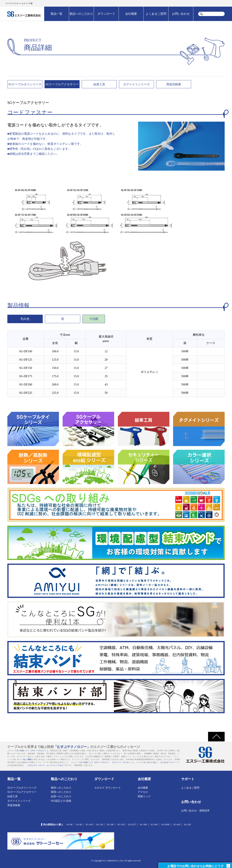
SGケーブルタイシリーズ (25, 84)
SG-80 (70, 825)
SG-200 (110, 825)
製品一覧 (57, 14)
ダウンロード (106, 14)
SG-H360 (165, 825)
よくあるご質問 (156, 14)
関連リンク (144, 796)
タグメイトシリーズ (136, 84)
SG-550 (187, 825)
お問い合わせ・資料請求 (195, 811)
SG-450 (177, 825)
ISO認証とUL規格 (61, 801)
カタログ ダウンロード (108, 788)
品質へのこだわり (61, 796)
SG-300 (143, 825)
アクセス (143, 792)
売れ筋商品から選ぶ (53, 825)
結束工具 (99, 84)
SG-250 (121, 825)
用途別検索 (174, 84)
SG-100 (89, 825)
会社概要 (131, 14)
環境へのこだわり (61, 792)
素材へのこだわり (61, 788)
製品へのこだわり (81, 14)
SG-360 (154, 825)
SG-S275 (132, 825)
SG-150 (100, 825)
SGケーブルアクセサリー (62, 84)
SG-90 (79, 825)
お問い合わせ (181, 14)
